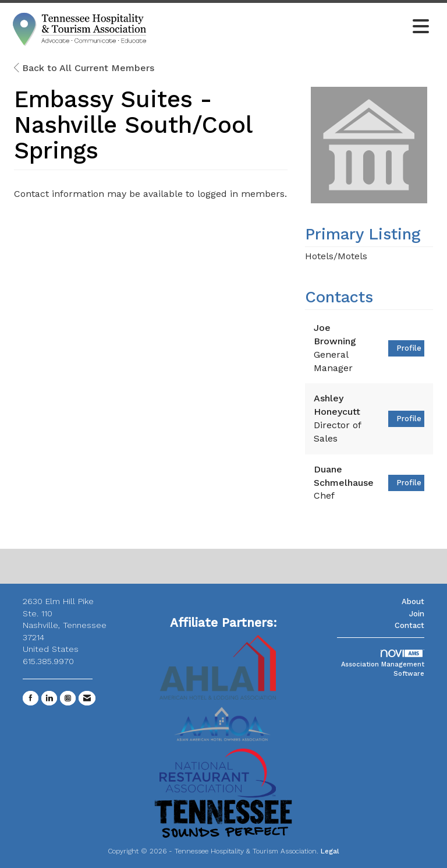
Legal (330, 851)
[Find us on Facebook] (31, 698)
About (413, 601)
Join (417, 614)
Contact (409, 625)
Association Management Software (383, 664)
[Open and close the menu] (293, 27)
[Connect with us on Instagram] (68, 698)
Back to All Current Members (84, 68)
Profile (409, 348)
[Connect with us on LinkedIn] (49, 698)
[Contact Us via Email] (87, 698)
